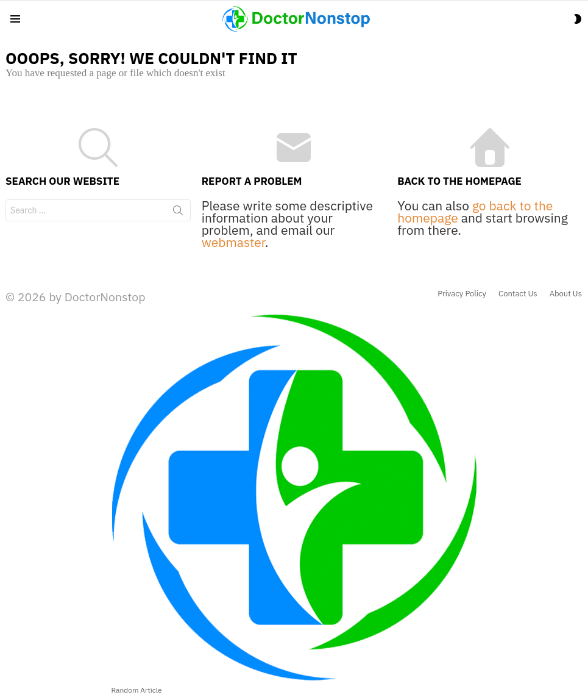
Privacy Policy (462, 294)
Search (178, 213)
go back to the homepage (475, 212)
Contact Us (518, 294)
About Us (566, 294)
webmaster (233, 242)
